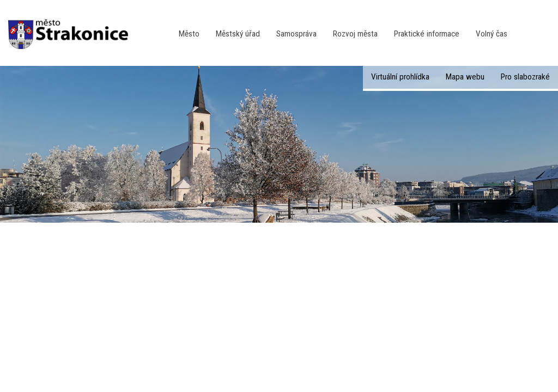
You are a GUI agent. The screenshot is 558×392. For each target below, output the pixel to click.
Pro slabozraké (525, 77)
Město (189, 34)
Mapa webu (465, 77)
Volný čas (492, 34)
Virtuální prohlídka (400, 77)
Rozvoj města (355, 34)
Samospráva (296, 34)
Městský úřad (238, 34)
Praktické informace (427, 34)
